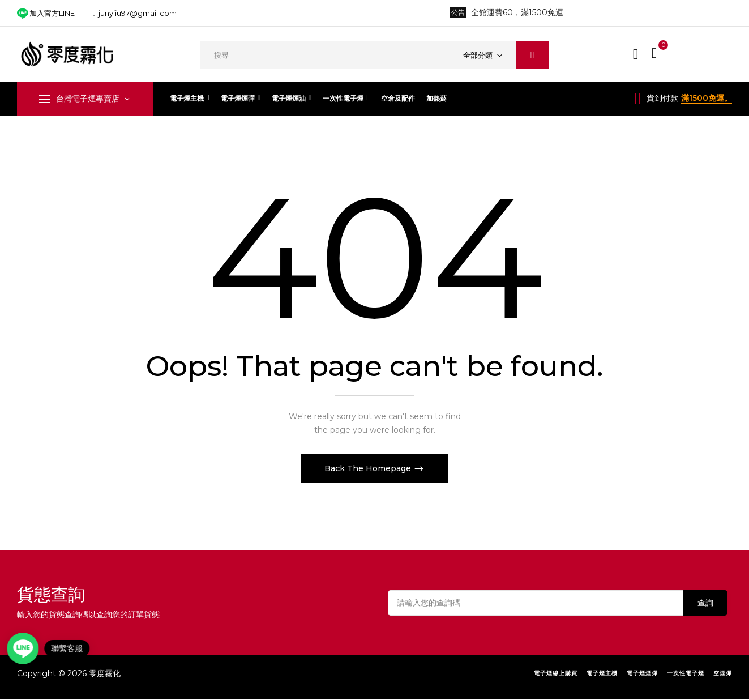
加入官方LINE (46, 14)
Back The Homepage (369, 468)
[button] (656, 53)
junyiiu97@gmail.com (138, 13)
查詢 (705, 603)
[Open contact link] (26, 648)
